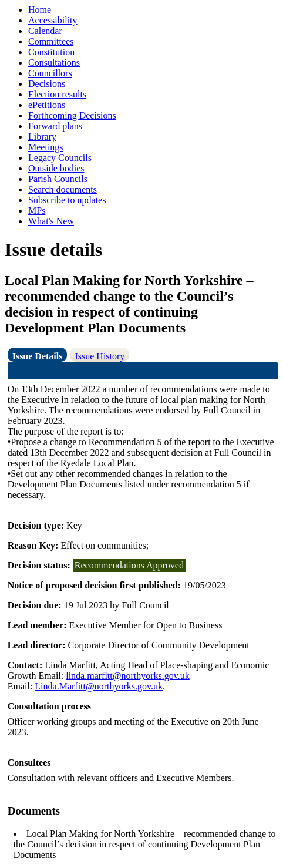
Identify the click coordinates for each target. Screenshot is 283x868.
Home (40, 10)
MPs (37, 211)
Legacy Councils (60, 158)
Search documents (63, 189)
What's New (51, 221)
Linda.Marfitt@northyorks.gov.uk (99, 686)
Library (42, 137)
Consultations (54, 63)
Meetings (46, 147)
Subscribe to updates (67, 200)
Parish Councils (58, 179)
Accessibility (53, 20)
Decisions (47, 84)
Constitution (51, 52)
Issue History (100, 356)
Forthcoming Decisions (72, 115)
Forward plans (55, 126)
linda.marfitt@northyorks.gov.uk (128, 676)
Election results (57, 94)
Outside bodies (56, 168)
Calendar (45, 31)
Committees (51, 41)
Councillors (50, 73)
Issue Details (38, 356)
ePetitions (47, 105)
